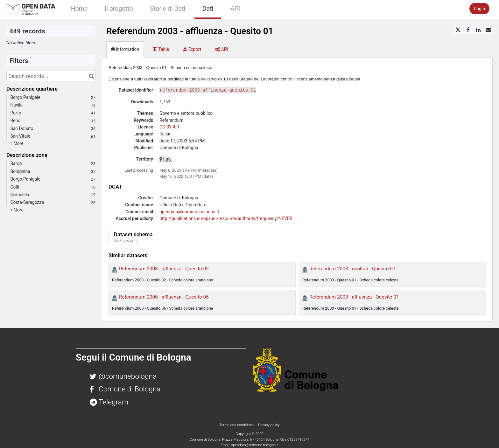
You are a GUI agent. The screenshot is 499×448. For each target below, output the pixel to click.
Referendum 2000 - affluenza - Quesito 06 (164, 297)
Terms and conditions (237, 425)
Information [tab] (125, 49)
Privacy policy (269, 425)
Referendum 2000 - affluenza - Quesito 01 (354, 297)
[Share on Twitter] (458, 30)
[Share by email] (488, 30)
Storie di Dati (168, 9)
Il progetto (119, 9)
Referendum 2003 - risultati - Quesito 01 (352, 269)
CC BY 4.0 (169, 127)
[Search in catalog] (91, 76)
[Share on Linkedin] (478, 30)
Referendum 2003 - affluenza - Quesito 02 (164, 269)
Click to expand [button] (126, 241)
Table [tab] (161, 49)
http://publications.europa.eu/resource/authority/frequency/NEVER (226, 218)
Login (479, 9)
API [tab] (221, 49)
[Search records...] (51, 76)
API (235, 9)
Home (79, 9)
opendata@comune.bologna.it (189, 212)
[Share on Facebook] (468, 30)
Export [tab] (192, 49)
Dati (208, 9)
